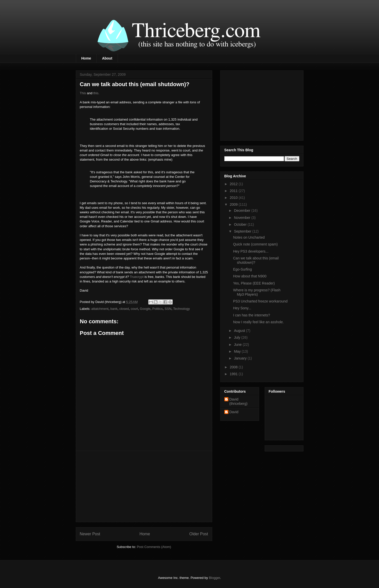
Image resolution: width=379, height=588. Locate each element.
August (240, 331)
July (238, 337)
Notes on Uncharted (249, 237)
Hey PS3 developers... (251, 251)
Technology (182, 309)
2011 (234, 191)
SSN (168, 309)
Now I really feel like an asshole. (258, 322)
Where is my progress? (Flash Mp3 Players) (257, 292)
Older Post (199, 534)
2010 (234, 198)
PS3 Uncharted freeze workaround (260, 301)
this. (96, 93)
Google (145, 309)
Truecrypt (137, 277)
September (243, 231)
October (241, 224)
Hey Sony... (242, 308)
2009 (234, 204)
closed (124, 309)
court (134, 309)
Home (86, 58)
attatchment (100, 309)
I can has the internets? (251, 315)
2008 (234, 367)
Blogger (214, 578)
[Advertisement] (144, 486)
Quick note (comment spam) (255, 244)
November (243, 218)
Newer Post (90, 534)
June (238, 345)
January (241, 358)
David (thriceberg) (239, 401)
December (243, 211)
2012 (234, 184)
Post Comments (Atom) (154, 547)
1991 (234, 374)
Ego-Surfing (242, 269)
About (107, 58)
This (83, 93)
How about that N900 (250, 276)
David (234, 412)
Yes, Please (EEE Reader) (254, 283)
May (238, 351)
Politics (158, 309)
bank (114, 309)
